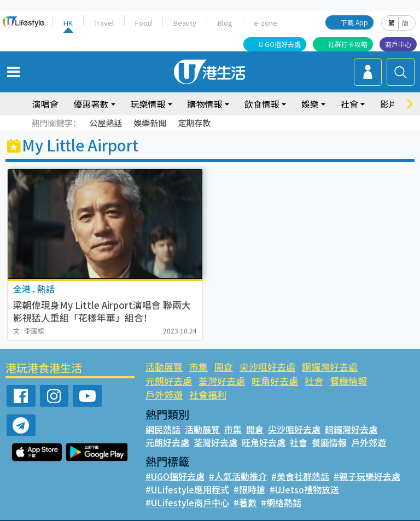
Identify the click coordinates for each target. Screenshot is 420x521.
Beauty (184, 23)
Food (144, 23)
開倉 (223, 367)
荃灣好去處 (169, 381)
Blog (224, 23)
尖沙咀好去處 (267, 367)
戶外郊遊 (338, 381)
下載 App (355, 22)
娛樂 (310, 104)
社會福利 (382, 381)
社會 (349, 104)
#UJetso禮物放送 (301, 475)
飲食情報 (262, 104)
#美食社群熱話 (299, 462)
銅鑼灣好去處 (329, 367)
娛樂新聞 (150, 123)
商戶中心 (398, 44)
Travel (104, 23)
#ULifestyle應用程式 (186, 475)
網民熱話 (163, 415)
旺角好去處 (222, 381)
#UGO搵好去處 (175, 462)
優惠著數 (91, 104)
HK (68, 23)
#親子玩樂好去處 (366, 462)
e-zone (264, 23)
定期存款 (194, 123)
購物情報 (205, 104)
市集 (199, 367)
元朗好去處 (386, 367)
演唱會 (45, 104)
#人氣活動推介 (238, 462)
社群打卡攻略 (348, 44)
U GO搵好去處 (280, 44)
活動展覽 (164, 367)
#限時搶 (247, 475)
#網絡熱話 (278, 488)
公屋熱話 (106, 123)
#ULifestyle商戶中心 (186, 488)
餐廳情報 (295, 381)
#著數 (243, 488)
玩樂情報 (148, 104)
